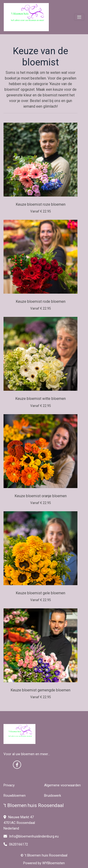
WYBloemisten (54, 863)
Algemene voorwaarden (62, 785)
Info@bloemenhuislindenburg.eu (31, 836)
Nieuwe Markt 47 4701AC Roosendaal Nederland (19, 823)
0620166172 (16, 844)
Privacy (9, 785)
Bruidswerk (53, 796)
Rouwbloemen (15, 796)
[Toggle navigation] (79, 17)
